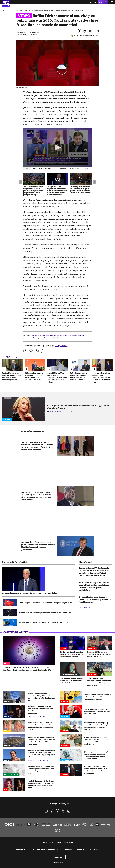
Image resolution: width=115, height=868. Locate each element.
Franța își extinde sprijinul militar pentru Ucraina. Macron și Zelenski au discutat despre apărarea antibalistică (94, 586)
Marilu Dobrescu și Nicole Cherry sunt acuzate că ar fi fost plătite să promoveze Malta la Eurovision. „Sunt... (41, 784)
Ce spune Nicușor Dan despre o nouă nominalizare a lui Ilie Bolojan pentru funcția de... (101, 377)
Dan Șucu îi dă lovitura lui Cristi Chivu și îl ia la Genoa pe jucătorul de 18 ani (99, 654)
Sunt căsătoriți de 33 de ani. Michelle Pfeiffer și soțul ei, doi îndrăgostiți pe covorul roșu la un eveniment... (97, 770)
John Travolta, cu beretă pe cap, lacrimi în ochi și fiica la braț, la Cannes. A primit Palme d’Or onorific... (96, 726)
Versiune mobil (58, 857)
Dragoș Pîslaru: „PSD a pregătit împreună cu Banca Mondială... (30, 593)
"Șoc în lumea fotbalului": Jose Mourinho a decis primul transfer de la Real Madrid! (97, 711)
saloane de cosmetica (48, 335)
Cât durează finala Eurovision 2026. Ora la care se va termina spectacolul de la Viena (72, 654)
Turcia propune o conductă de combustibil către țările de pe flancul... (46, 603)
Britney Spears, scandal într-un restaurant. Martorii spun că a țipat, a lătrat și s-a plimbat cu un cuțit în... (40, 726)
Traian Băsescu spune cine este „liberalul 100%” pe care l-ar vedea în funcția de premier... (12, 376)
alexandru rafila (63, 335)
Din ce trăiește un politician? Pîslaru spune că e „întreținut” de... (44, 622)
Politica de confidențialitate (64, 842)
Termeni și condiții (48, 842)
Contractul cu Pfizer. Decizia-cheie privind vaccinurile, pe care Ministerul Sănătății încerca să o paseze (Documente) (38, 546)
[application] (57, 148)
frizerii (56, 338)
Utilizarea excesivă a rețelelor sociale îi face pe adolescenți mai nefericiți (72, 681)
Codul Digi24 (68, 849)
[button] (58, 147)
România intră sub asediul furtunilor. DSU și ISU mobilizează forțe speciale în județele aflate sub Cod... (41, 697)
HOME (4, 10)
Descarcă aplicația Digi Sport (61, 412)
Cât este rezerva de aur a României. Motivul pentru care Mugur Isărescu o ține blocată (98, 697)
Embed (27, 168)
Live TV (102, 2)
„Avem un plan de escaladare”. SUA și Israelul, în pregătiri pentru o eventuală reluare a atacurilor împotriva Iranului (81, 190)
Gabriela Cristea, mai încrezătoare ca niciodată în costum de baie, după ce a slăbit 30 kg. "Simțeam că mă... (41, 753)
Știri (9, 10)
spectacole (35, 335)
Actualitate (15, 10)
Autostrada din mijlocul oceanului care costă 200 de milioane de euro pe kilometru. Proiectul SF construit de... (41, 741)
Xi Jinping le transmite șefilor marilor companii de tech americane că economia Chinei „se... (34, 376)
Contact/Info (94, 849)
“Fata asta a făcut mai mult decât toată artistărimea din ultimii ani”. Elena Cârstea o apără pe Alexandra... (41, 710)
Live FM (93, 2)
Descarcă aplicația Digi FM (38, 716)
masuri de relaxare (31, 338)
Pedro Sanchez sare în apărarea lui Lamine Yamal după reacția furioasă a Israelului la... (79, 376)
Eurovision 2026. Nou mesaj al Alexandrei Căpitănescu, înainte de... (46, 612)
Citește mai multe (85, 608)
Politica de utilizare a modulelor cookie (45, 849)
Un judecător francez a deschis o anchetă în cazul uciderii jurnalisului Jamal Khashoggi (95, 599)
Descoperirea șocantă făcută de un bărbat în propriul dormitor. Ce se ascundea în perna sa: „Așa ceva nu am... (41, 770)
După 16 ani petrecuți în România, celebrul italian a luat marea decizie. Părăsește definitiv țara (99, 682)
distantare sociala (77, 335)
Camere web (81, 849)
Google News (61, 346)
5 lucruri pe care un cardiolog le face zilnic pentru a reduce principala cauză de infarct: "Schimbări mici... (96, 755)
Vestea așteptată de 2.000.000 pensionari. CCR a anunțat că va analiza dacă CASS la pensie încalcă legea (96, 741)
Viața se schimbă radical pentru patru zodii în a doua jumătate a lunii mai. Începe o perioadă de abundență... (27, 669)
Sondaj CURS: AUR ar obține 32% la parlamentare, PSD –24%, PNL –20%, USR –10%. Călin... (57, 377)
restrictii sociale (46, 338)
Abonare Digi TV (21, 849)
